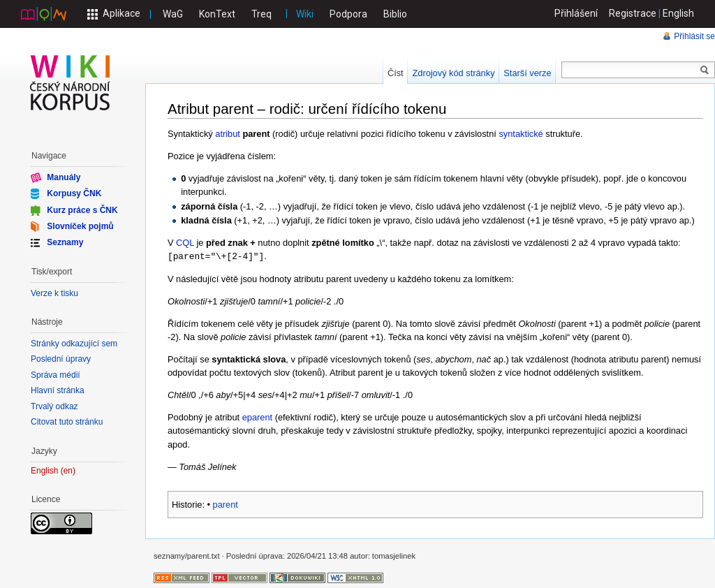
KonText (217, 14)
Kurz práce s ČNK (82, 210)
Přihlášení (576, 13)
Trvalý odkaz (54, 406)
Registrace (633, 13)
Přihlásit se (694, 36)
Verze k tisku (54, 293)
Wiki (305, 14)
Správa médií (56, 375)
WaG (173, 14)
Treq (261, 14)
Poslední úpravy (61, 359)
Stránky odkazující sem (74, 344)
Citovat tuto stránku (67, 422)
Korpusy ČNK (74, 193)
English (678, 13)
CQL (185, 243)
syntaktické (521, 134)
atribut (228, 134)
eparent (257, 417)
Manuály (64, 177)
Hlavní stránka (58, 390)
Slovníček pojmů (80, 226)
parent (226, 504)
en (68, 471)
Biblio (395, 14)
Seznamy (65, 242)
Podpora (348, 14)
